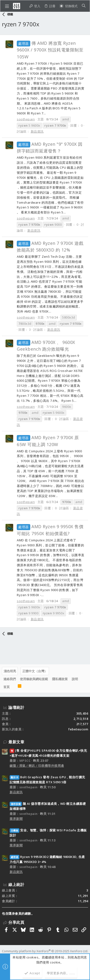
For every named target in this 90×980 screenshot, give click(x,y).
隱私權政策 (60, 679)
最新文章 (16, 742)
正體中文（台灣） (35, 671)
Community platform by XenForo (45, 951)
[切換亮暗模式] (68, 6)
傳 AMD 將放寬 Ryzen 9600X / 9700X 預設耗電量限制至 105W (50, 50)
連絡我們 (10, 679)
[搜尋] (84, 6)
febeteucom (78, 729)
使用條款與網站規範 (34, 679)
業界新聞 (16, 819)
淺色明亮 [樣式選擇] (10, 671)
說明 (75, 679)
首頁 (6, 687)
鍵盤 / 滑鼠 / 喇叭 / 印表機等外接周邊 (37, 766)
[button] (7, 6)
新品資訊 (37, 131)
